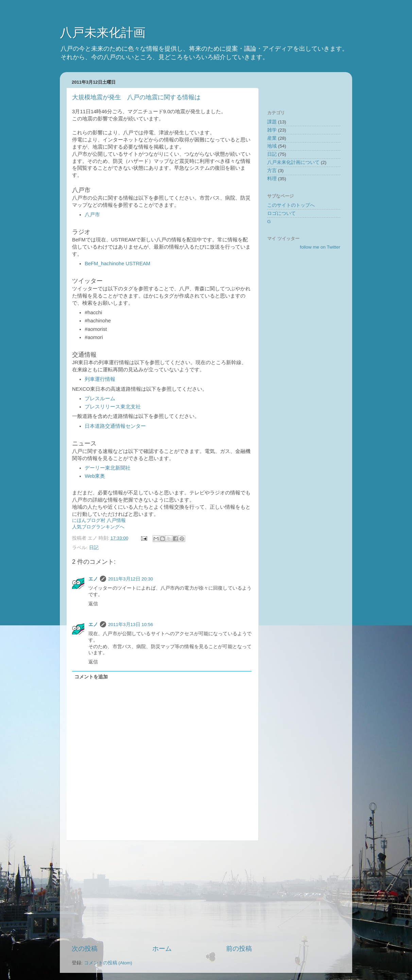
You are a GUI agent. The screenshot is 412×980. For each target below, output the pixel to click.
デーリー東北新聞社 (108, 468)
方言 (272, 171)
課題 (272, 122)
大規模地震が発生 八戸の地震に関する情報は (136, 97)
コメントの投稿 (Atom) (108, 963)
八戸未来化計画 (103, 32)
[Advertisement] (162, 893)
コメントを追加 (91, 677)
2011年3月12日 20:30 (131, 579)
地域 (272, 146)
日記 (94, 548)
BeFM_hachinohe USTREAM (117, 264)
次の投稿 (85, 949)
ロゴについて (281, 213)
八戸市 (92, 215)
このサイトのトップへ (291, 205)
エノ (93, 579)
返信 (93, 604)
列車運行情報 (100, 379)
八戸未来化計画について (293, 162)
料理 (272, 179)
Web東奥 (95, 476)
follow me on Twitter (320, 247)
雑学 (272, 130)
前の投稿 (239, 949)
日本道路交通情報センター (115, 426)
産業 (272, 138)
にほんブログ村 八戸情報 (99, 520)
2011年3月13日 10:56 (131, 624)
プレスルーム (100, 399)
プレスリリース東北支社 (113, 407)
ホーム (162, 949)
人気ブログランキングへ (98, 527)
